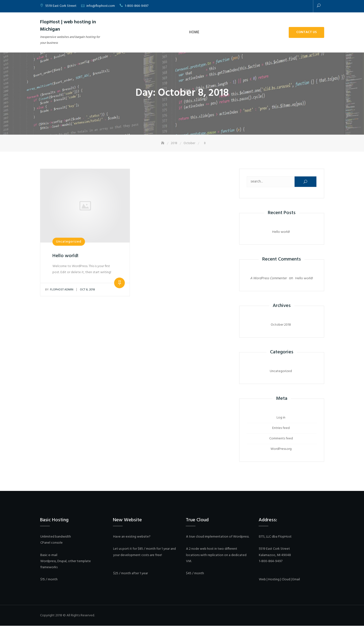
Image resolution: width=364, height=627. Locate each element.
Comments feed (281, 439)
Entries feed (281, 429)
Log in (281, 418)
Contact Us (306, 32)
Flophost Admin (59, 290)
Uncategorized (69, 242)
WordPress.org (281, 449)
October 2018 (281, 325)
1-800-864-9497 (137, 6)
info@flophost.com (101, 6)
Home (194, 32)
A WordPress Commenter (268, 279)
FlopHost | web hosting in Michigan (68, 26)
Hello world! (65, 256)
